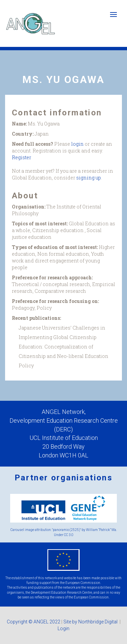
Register (22, 157)
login (77, 144)
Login (63, 628)
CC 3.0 (69, 535)
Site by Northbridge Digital (91, 622)
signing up (89, 178)
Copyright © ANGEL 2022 (34, 622)
